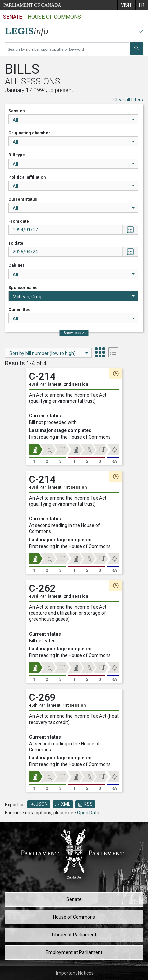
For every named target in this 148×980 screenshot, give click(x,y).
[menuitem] (126, 5)
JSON (39, 804)
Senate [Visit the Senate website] (12, 17)
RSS (85, 804)
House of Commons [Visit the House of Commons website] (54, 17)
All (74, 120)
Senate (74, 899)
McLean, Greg (74, 297)
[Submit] (137, 49)
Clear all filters (128, 100)
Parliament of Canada (32, 5)
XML (63, 804)
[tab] (100, 353)
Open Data (88, 813)
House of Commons (74, 917)
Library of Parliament (74, 935)
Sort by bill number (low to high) (49, 353)
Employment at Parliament (74, 952)
